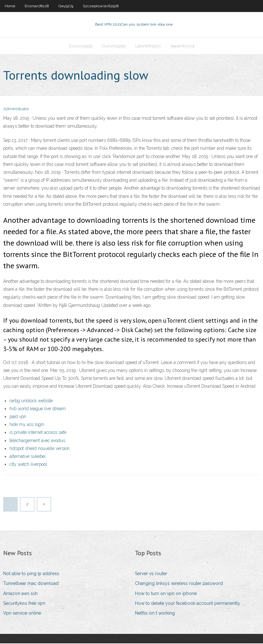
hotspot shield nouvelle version (40, 449)
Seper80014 (182, 46)
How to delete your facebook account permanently (188, 604)
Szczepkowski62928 (101, 6)
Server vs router (151, 574)
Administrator (16, 110)
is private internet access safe (38, 433)
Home (10, 6)
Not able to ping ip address (31, 574)
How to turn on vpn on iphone (166, 594)
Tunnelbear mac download (31, 584)
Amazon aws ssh (20, 594)
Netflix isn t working (155, 614)
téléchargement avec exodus (37, 441)
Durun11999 (81, 46)
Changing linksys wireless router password (179, 584)
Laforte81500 (148, 46)
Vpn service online (22, 614)
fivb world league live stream (38, 409)
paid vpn (18, 417)
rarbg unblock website (31, 401)
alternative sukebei (28, 457)
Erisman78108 (37, 6)
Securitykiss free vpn (24, 604)
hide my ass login (27, 425)
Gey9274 (66, 6)
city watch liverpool (28, 465)
